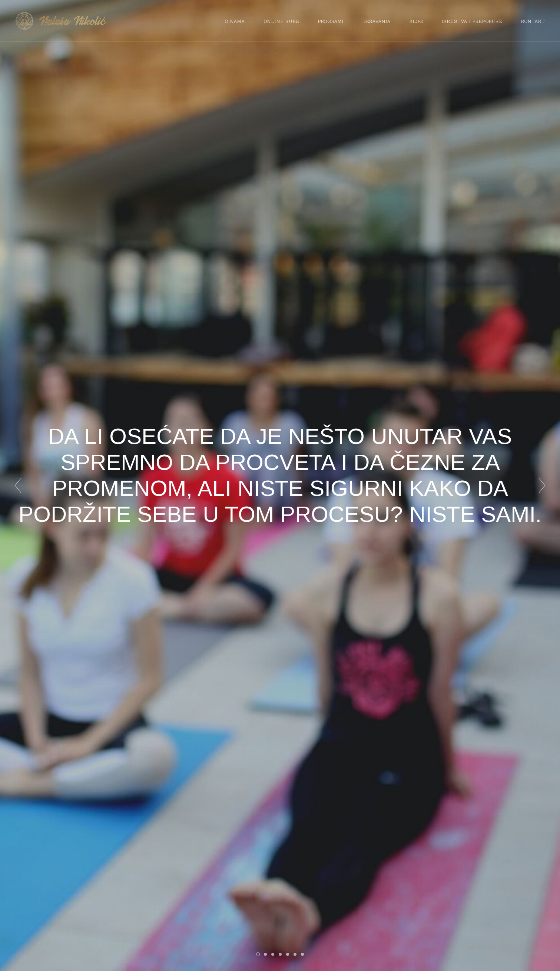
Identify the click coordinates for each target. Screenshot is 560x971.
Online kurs (281, 21)
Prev (18, 485)
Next (542, 485)
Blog (416, 21)
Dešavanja (376, 21)
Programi (331, 21)
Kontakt (533, 21)
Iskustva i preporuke (472, 21)
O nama (235, 21)
